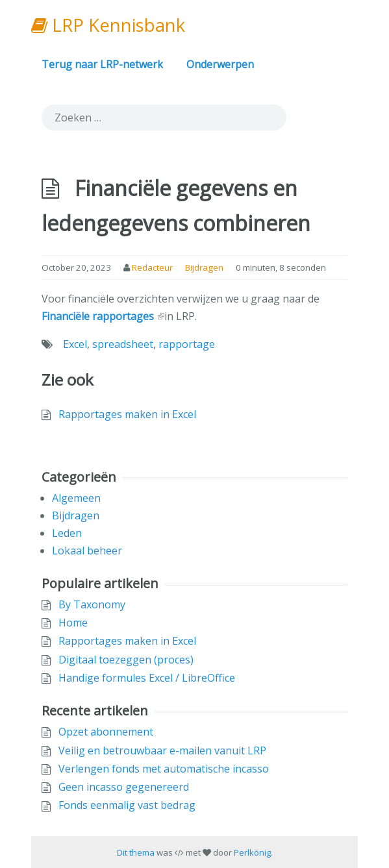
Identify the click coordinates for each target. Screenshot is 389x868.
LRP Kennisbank (108, 25)
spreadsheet (123, 344)
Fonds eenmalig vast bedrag (127, 805)
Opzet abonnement (106, 732)
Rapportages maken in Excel (127, 414)
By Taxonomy (92, 604)
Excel (75, 344)
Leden (67, 533)
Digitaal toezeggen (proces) (126, 660)
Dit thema (136, 852)
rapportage (187, 344)
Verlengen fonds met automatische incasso (164, 769)
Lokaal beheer (87, 551)
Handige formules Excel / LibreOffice (147, 678)
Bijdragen (204, 267)
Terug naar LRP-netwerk (102, 64)
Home (73, 623)
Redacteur (152, 267)
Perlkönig (252, 852)
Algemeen (76, 498)
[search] (164, 118)
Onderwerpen (220, 64)
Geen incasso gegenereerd (124, 787)
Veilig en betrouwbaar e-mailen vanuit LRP (162, 750)
